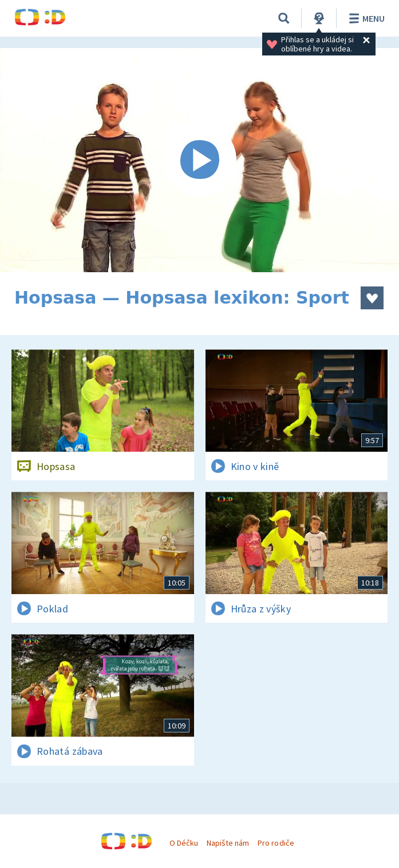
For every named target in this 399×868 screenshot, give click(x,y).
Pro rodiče (276, 843)
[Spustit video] (200, 160)
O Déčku (184, 843)
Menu (365, 18)
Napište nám (228, 843)
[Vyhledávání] (284, 18)
